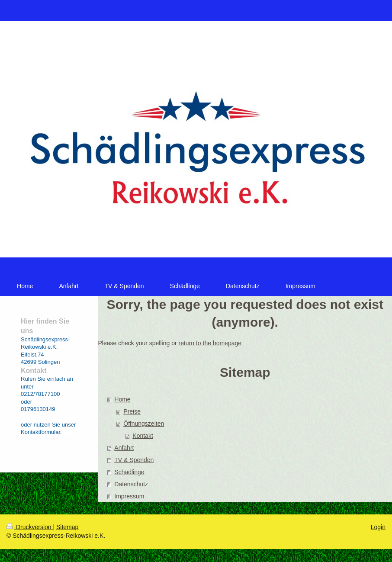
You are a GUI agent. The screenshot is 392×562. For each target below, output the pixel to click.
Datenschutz (131, 484)
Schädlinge (129, 472)
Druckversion (30, 527)
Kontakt (143, 436)
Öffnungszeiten (144, 424)
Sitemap (67, 527)
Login (378, 527)
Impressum (129, 496)
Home (122, 399)
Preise (132, 411)
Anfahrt (124, 448)
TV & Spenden (134, 460)
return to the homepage (210, 343)
